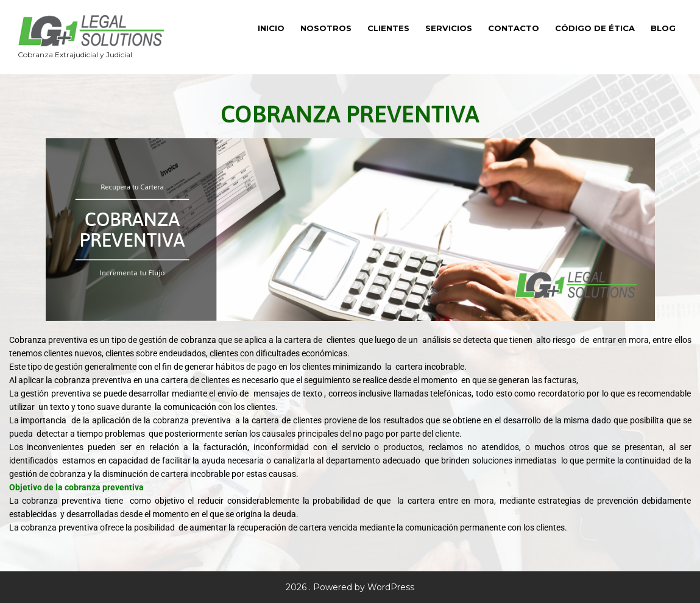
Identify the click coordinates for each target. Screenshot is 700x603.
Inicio (271, 28)
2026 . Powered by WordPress (350, 587)
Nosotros (326, 28)
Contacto (514, 28)
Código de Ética (595, 28)
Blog (663, 28)
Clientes (388, 28)
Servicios (449, 28)
